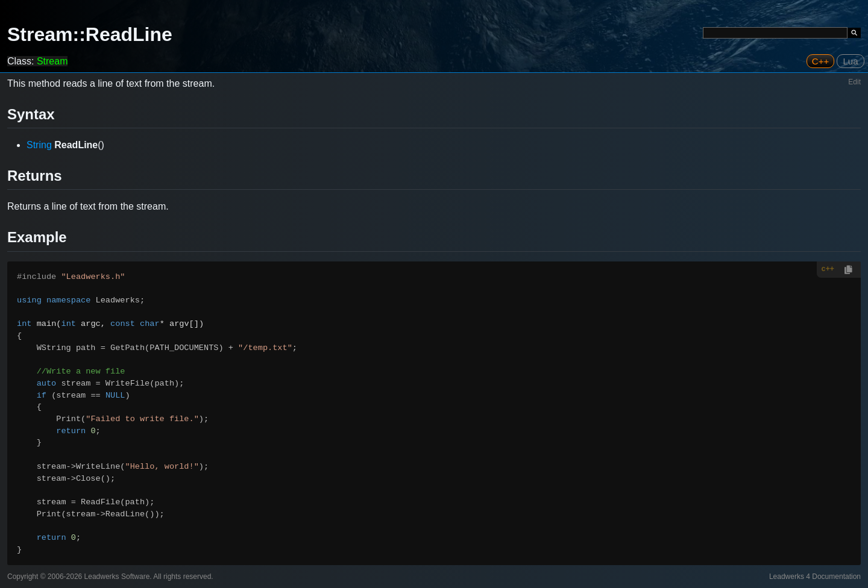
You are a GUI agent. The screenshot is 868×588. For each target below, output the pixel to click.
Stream (52, 61)
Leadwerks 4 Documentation (815, 577)
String (39, 145)
